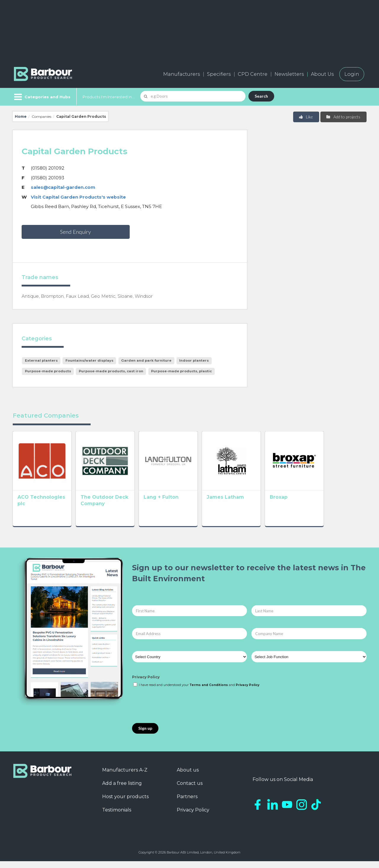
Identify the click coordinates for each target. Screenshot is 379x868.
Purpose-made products (48, 371)
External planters (41, 360)
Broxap (313, 506)
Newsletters (289, 74)
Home (21, 116)
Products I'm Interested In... (109, 97)
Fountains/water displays (89, 360)
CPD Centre (253, 74)
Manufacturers (182, 74)
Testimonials (117, 817)
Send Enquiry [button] (76, 232)
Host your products (125, 803)
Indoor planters (194, 360)
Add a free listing (122, 790)
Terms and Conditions (209, 692)
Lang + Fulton (178, 506)
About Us (322, 74)
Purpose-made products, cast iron (111, 371)
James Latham (251, 506)
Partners (187, 803)
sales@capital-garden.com (63, 187)
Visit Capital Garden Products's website (78, 197)
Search (261, 96)
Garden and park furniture (146, 360)
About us (188, 777)
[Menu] (42, 97)
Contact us (190, 790)
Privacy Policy (146, 684)
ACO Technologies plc (46, 506)
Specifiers (219, 74)
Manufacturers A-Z (125, 777)
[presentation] (177, 712)
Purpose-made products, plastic (181, 371)
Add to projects (343, 117)
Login (352, 74)
